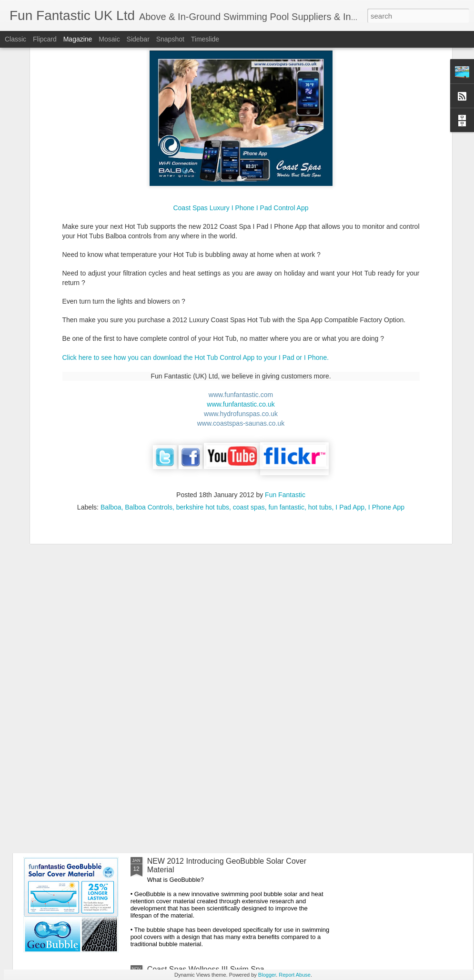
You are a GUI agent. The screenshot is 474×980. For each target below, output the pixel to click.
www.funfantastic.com (241, 286)
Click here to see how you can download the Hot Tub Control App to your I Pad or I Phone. (196, 249)
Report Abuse (295, 975)
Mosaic (109, 39)
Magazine (78, 39)
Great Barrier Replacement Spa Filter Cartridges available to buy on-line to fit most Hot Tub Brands (231, 649)
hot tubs (320, 398)
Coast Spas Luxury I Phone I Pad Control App (241, 100)
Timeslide (205, 39)
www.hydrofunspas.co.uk (241, 305)
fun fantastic (286, 398)
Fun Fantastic (285, 386)
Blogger (267, 975)
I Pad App (350, 398)
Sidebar (138, 39)
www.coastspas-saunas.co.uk (241, 315)
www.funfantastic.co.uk (241, 296)
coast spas (249, 398)
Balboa (111, 398)
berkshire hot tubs (203, 398)
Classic (15, 39)
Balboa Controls (149, 398)
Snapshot (170, 39)
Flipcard (45, 39)
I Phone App (386, 398)
